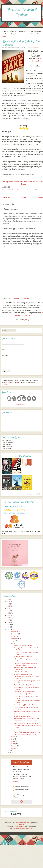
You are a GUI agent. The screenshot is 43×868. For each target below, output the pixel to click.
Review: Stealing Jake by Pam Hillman (25, 705)
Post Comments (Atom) (20, 298)
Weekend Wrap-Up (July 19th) (23, 674)
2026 (8, 599)
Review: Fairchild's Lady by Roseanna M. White (28, 732)
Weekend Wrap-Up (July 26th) (23, 656)
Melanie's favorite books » (34, 494)
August (13, 641)
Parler (18, 405)
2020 (8, 613)
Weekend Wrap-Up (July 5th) (23, 716)
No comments (35, 48)
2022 (8, 608)
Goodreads (35, 61)
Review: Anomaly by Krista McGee (24, 685)
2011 (8, 753)
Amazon (38, 58)
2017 (8, 620)
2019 (8, 615)
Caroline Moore (18, 827)
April (13, 741)
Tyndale (35, 190)
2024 (8, 604)
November (15, 634)
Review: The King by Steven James (24, 692)
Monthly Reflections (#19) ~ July (23, 646)
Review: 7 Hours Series (21, 672)
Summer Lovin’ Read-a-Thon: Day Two (26, 730)
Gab (26, 405)
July (12, 643)
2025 (8, 602)
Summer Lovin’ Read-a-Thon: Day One (26, 734)
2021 (8, 611)
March (13, 744)
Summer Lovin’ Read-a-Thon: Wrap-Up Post (27, 712)
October (14, 636)
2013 (8, 629)
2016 (8, 622)
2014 (8, 627)
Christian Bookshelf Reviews (23, 823)
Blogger (28, 320)
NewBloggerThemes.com (17, 829)
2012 (8, 751)
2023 (8, 606)
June (13, 737)
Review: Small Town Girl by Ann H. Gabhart (27, 719)
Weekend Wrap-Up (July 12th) (23, 694)
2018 (8, 618)
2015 (8, 625)
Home (24, 197)
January (14, 748)
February (14, 746)
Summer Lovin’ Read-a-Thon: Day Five (26, 714)
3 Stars (10, 190)
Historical (15, 190)
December (15, 632)
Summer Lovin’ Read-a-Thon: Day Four (26, 721)
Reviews (30, 190)
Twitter (18, 382)
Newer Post (7, 197)
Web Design (29, 829)
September (15, 639)
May (13, 739)
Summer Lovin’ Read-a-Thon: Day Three (26, 723)
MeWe (22, 405)
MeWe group (7, 382)
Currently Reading (22, 456)
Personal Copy (22, 190)
